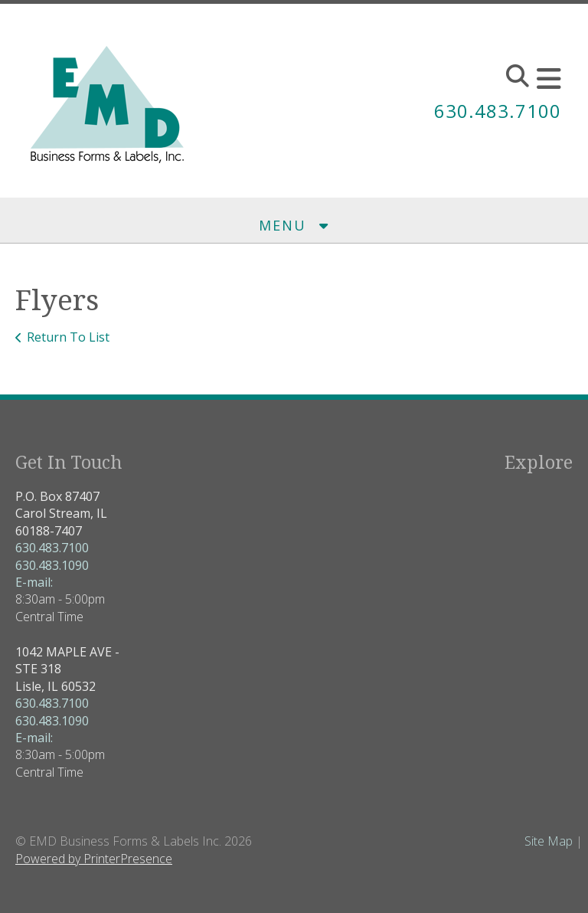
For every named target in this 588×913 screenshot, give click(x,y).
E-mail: (34, 582)
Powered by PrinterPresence (94, 859)
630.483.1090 (52, 565)
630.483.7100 (498, 111)
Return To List (68, 337)
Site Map (549, 841)
